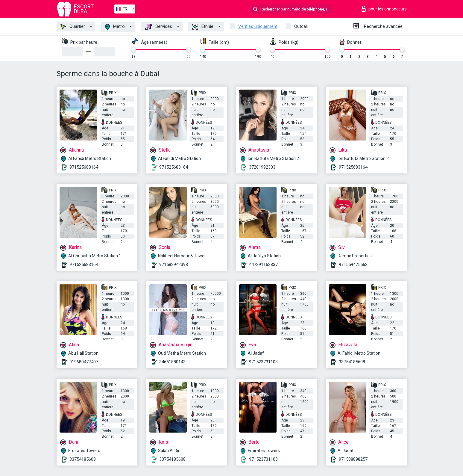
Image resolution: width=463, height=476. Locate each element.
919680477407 (84, 362)
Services (158, 27)
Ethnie (203, 27)
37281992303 (262, 167)
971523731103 (263, 362)
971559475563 (353, 265)
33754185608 (352, 362)
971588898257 (353, 459)
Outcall (301, 26)
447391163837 (263, 265)
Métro (115, 27)
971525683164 (84, 167)
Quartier (73, 27)
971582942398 (174, 265)
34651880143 (172, 362)
